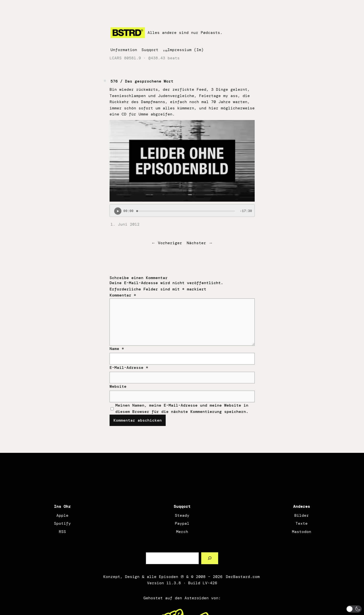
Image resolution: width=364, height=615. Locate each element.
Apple (62, 515)
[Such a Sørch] (210, 558)
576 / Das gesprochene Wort (142, 81)
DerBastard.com (242, 577)
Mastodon (302, 532)
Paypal (182, 523)
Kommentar (123, 295)
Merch (182, 532)
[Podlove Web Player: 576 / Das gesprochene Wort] (182, 211)
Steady (182, 515)
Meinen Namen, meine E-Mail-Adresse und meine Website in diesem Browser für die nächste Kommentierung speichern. (182, 408)
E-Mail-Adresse (129, 368)
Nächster (196, 243)
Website (118, 386)
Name (117, 349)
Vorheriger (170, 243)
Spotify (62, 523)
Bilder (302, 515)
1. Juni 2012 (125, 224)
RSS (62, 532)
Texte (302, 523)
